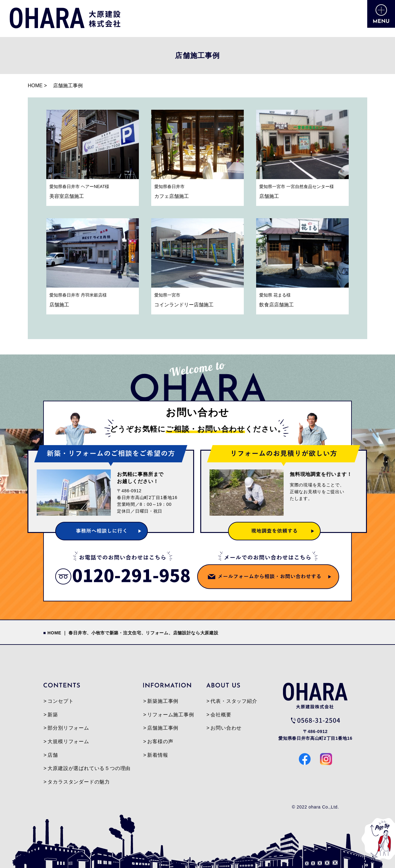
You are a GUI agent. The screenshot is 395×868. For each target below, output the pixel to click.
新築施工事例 (163, 701)
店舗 (53, 755)
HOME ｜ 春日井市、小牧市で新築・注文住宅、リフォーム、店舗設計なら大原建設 (133, 633)
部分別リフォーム (68, 728)
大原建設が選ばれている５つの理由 (89, 768)
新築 (53, 715)
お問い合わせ (226, 728)
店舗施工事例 (163, 728)
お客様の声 (160, 741)
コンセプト (60, 701)
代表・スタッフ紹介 (234, 701)
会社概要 (221, 715)
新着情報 (158, 755)
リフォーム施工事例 (170, 715)
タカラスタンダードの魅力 (79, 782)
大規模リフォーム (68, 741)
